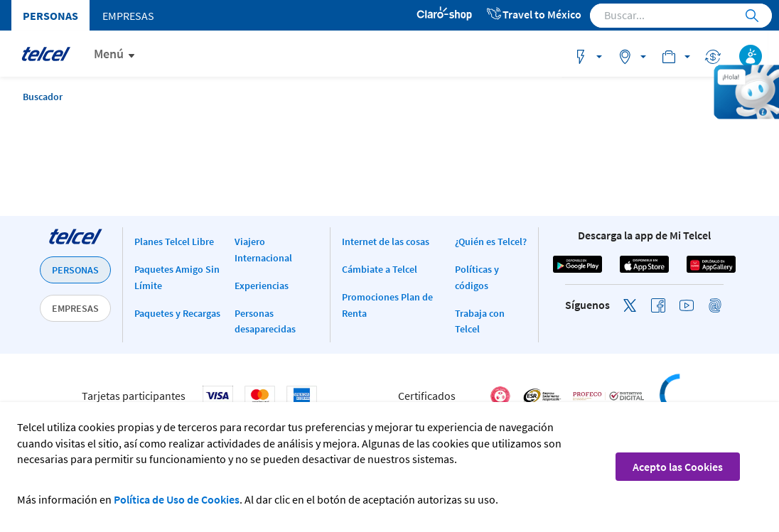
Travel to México (533, 14)
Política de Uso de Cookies (177, 499)
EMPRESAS (75, 308)
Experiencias (262, 286)
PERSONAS (75, 270)
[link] (709, 396)
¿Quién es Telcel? (491, 241)
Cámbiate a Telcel (380, 269)
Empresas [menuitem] (128, 16)
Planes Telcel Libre (174, 241)
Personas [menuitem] (50, 16)
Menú (109, 54)
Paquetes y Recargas (177, 313)
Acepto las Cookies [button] (678, 467)
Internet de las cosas (386, 241)
